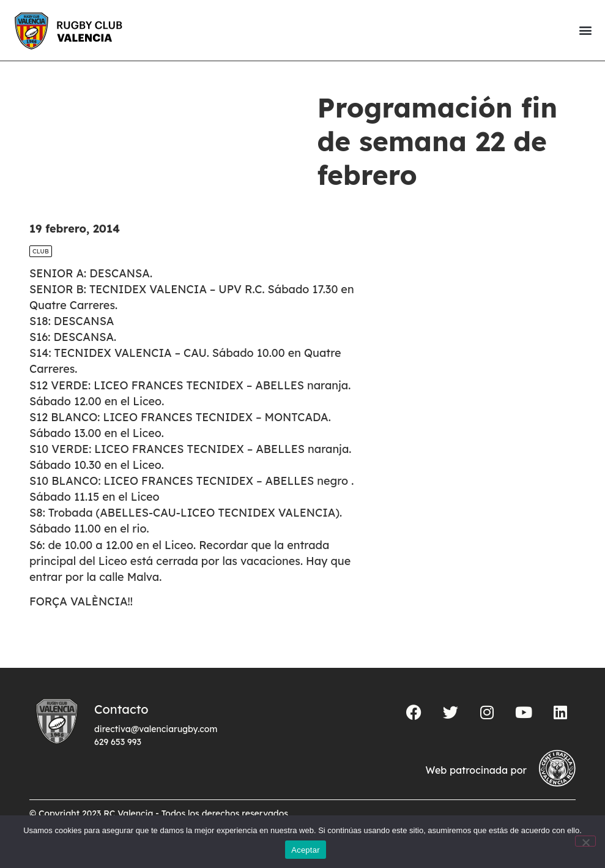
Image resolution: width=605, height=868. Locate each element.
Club (41, 251)
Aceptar (306, 850)
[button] (585, 30)
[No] (585, 841)
